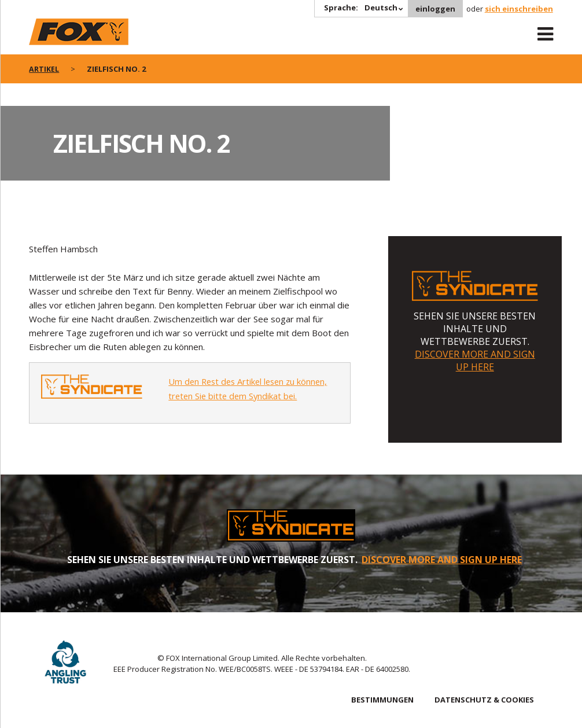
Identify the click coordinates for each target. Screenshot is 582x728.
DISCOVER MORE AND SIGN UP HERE (475, 361)
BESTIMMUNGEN (382, 700)
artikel (44, 69)
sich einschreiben (519, 9)
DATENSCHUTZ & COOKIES (484, 700)
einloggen (434, 9)
